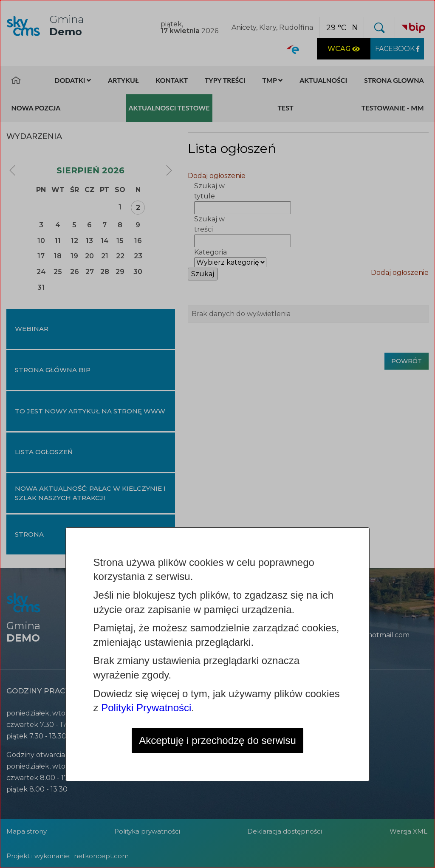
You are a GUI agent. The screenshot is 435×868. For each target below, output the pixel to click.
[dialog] (217, 434)
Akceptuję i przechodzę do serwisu (217, 740)
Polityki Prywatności (146, 708)
